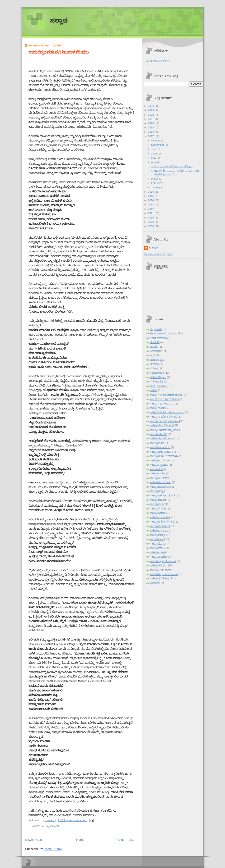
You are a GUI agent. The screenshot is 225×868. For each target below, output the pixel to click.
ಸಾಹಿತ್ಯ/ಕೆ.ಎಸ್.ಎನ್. (160, 482)
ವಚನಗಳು (155, 364)
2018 (151, 132)
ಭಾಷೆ (152, 355)
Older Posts (126, 840)
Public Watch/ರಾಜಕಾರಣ (164, 333)
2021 (151, 119)
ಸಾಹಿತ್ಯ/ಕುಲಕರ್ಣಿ (159, 478)
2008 (151, 226)
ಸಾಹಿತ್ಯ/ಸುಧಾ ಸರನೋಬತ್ (164, 574)
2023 (151, 110)
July (154, 149)
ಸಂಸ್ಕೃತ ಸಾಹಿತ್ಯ (158, 386)
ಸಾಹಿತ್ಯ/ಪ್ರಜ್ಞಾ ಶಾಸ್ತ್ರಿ (160, 530)
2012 (151, 209)
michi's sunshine (159, 61)
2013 (151, 205)
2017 (151, 136)
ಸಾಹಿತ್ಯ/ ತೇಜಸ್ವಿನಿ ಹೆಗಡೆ (162, 425)
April (154, 162)
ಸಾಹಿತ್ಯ (154, 390)
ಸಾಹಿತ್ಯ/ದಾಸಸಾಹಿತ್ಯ (160, 517)
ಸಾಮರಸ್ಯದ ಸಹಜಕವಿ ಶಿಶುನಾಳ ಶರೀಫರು (59, 52)
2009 (151, 222)
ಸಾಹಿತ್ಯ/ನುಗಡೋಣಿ (160, 526)
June (154, 154)
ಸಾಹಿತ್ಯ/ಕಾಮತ (158, 473)
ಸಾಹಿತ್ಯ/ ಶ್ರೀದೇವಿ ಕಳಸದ (162, 438)
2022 (151, 115)
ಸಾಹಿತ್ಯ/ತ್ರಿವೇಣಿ (158, 513)
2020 (151, 123)
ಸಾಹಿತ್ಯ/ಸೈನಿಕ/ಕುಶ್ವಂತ (161, 578)
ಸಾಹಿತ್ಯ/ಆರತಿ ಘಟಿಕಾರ (162, 452)
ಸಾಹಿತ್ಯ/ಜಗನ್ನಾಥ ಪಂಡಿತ (162, 495)
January (156, 187)
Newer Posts (34, 840)
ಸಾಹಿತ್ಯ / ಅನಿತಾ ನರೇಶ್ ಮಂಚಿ (166, 395)
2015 (151, 196)
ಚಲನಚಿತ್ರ (155, 342)
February (157, 183)
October (156, 141)
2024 (151, 106)
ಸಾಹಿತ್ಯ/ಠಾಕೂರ (158, 500)
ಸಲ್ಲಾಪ (59, 20)
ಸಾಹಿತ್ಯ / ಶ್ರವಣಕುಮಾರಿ (162, 404)
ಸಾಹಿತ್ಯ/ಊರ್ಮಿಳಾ (160, 460)
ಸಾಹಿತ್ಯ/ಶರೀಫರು (50, 826)
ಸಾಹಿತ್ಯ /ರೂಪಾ (158, 408)
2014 (151, 200)
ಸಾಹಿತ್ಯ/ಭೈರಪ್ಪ (157, 544)
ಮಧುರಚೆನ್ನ (156, 360)
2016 (151, 192)
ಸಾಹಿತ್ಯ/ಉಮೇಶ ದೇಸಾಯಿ (164, 456)
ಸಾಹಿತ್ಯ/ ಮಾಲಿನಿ (158, 434)
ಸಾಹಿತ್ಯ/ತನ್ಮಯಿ (158, 509)
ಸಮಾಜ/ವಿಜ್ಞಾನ (158, 377)
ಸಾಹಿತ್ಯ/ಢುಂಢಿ (157, 504)
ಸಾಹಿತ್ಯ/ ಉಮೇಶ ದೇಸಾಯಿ (164, 417)
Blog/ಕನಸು (156, 329)
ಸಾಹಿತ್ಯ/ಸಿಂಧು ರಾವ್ (160, 570)
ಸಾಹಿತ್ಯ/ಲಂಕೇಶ (158, 552)
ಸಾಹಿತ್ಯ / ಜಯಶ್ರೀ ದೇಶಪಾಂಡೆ (165, 399)
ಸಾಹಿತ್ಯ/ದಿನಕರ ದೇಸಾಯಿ (163, 522)
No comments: (77, 820)
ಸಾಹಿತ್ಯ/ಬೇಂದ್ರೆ (157, 539)
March (155, 179)
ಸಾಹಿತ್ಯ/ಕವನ (157, 469)
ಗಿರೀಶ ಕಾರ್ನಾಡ (158, 338)
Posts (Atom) (53, 849)
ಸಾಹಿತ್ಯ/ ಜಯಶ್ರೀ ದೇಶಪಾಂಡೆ (165, 421)
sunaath (153, 248)
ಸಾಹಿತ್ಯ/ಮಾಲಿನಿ (158, 548)
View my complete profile (159, 254)
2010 (151, 218)
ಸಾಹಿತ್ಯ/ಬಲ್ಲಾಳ (158, 535)
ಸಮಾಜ (154, 368)
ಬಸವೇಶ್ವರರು (157, 351)
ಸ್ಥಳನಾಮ (155, 583)
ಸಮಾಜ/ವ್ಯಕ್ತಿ (157, 382)
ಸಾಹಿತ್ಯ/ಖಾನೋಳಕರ (161, 487)
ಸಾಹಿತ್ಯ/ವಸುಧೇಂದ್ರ (160, 557)
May (154, 158)
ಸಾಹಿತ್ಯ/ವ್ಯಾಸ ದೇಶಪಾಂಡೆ (163, 561)
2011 (151, 213)
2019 (151, 127)
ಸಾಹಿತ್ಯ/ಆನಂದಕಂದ (160, 447)
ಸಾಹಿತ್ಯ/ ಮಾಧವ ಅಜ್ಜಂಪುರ (164, 430)
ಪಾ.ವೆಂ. (154, 347)
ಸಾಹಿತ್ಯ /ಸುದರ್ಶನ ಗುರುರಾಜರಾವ (167, 412)
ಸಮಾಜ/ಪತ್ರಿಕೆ (157, 373)
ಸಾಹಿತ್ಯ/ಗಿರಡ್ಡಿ (157, 491)
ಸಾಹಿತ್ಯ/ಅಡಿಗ (157, 443)
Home (80, 840)
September (158, 145)
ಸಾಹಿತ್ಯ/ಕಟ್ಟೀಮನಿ (159, 465)
